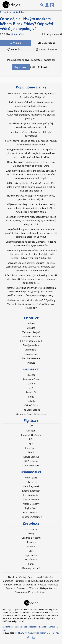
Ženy (38, 577)
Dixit (31, 551)
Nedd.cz (42, 585)
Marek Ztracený (31, 504)
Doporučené (47, 43)
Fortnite (31, 401)
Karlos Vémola (31, 457)
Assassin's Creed (31, 379)
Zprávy (23, 577)
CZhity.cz (33, 588)
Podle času (15, 49)
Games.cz (31, 369)
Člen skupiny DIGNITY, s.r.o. (47, 633)
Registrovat (21, 67)
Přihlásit (43, 67)
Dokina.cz (22, 588)
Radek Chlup (19, 34)
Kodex (45, 627)
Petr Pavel (31, 482)
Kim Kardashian (31, 495)
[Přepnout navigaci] (47, 5)
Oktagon (31, 431)
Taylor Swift (31, 508)
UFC (31, 426)
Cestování (48, 577)
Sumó (31, 452)
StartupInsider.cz (38, 592)
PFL (31, 439)
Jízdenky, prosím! (31, 568)
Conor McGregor (31, 465)
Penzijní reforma (31, 358)
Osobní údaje (34, 627)
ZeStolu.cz (38, 581)
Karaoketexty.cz (12, 585)
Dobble (31, 546)
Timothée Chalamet (31, 517)
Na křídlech (31, 559)
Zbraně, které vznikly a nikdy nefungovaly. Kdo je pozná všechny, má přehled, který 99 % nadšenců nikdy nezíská (31, 220)
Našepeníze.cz (48, 588)
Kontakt (52, 627)
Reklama (6, 627)
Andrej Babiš (31, 478)
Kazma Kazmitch (31, 491)
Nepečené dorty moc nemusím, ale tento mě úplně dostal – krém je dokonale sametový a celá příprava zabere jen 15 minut (31, 233)
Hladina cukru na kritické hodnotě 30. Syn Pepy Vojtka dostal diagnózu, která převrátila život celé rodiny (31, 304)
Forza (31, 397)
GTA (31, 388)
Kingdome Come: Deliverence (31, 414)
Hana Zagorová (31, 486)
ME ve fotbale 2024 (31, 341)
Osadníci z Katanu (31, 538)
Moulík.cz (53, 585)
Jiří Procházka (31, 461)
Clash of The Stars (31, 435)
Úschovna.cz (29, 585)
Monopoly (31, 542)
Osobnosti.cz (31, 472)
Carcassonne (31, 529)
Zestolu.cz (31, 523)
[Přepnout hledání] (42, 5)
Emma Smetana (31, 512)
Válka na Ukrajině (31, 332)
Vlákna (15, 43)
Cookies (24, 627)
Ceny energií (31, 350)
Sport (31, 577)
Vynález (31, 363)
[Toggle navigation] (57, 5)
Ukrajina (31, 328)
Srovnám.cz (21, 592)
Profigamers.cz (23, 581)
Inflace (31, 323)
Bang (31, 533)
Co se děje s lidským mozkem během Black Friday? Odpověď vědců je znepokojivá (27, 24)
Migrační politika (31, 336)
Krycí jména (31, 555)
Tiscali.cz (31, 318)
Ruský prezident (31, 345)
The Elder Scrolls (31, 410)
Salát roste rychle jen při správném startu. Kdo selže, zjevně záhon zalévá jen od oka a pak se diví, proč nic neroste (31, 187)
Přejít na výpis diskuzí (13, 12)
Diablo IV (31, 392)
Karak (31, 564)
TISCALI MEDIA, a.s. (26, 633)
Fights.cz (31, 420)
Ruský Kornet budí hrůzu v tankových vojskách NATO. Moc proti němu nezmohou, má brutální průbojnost (31, 115)
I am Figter (31, 448)
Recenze (31, 375)
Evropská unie (31, 354)
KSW (31, 444)
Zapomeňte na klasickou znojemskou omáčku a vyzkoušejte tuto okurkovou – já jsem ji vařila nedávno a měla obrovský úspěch (31, 174)
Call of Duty (31, 405)
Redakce (15, 627)
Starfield (31, 384)
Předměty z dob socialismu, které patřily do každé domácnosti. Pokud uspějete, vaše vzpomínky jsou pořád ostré (31, 279)
